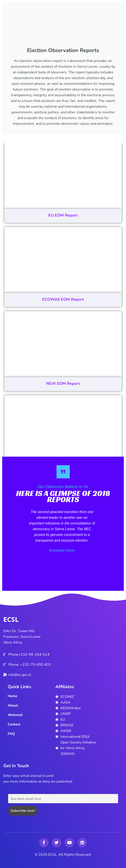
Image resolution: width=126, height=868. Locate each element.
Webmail (15, 715)
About (13, 705)
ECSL (11, 619)
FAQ (11, 734)
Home (13, 696)
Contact (14, 724)
